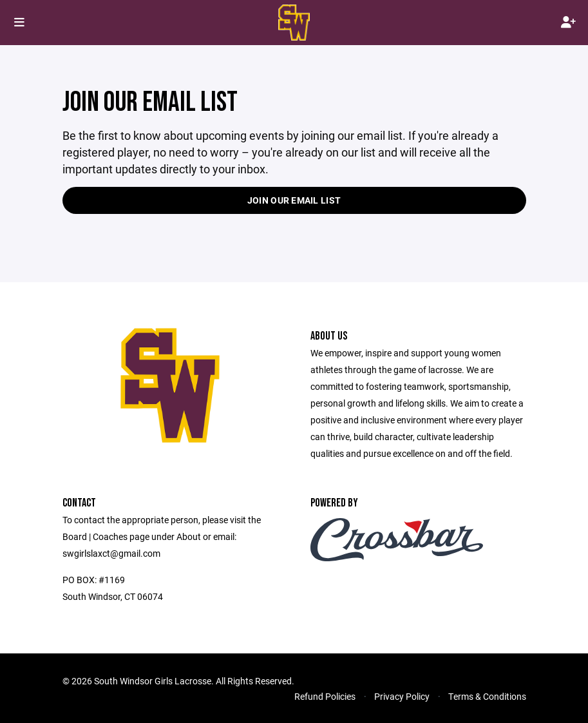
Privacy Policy (402, 696)
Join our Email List (294, 200)
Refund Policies (325, 696)
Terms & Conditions (487, 696)
